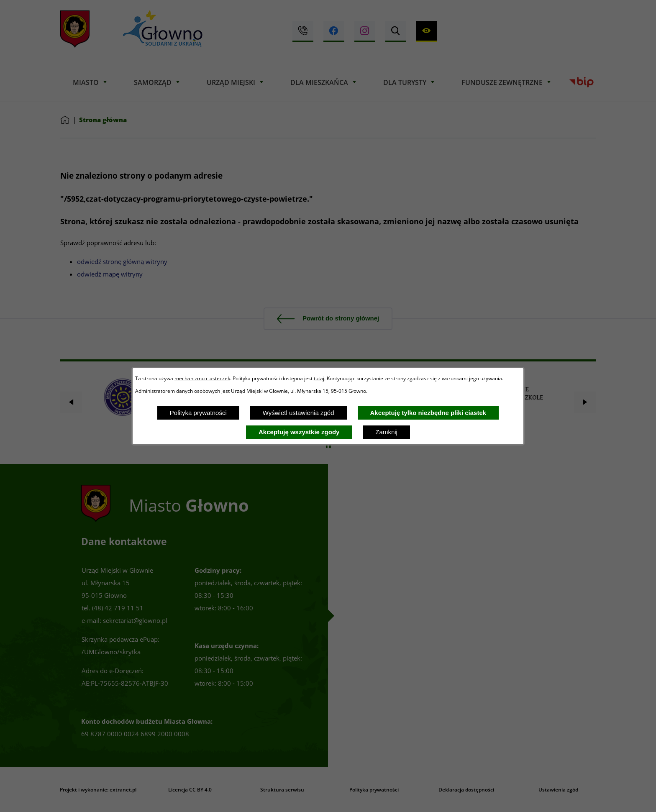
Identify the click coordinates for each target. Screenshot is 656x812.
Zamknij (386, 432)
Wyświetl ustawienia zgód (299, 413)
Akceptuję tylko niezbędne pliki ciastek (428, 413)
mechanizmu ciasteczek (202, 378)
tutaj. (320, 378)
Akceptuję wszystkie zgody (299, 432)
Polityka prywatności (198, 413)
